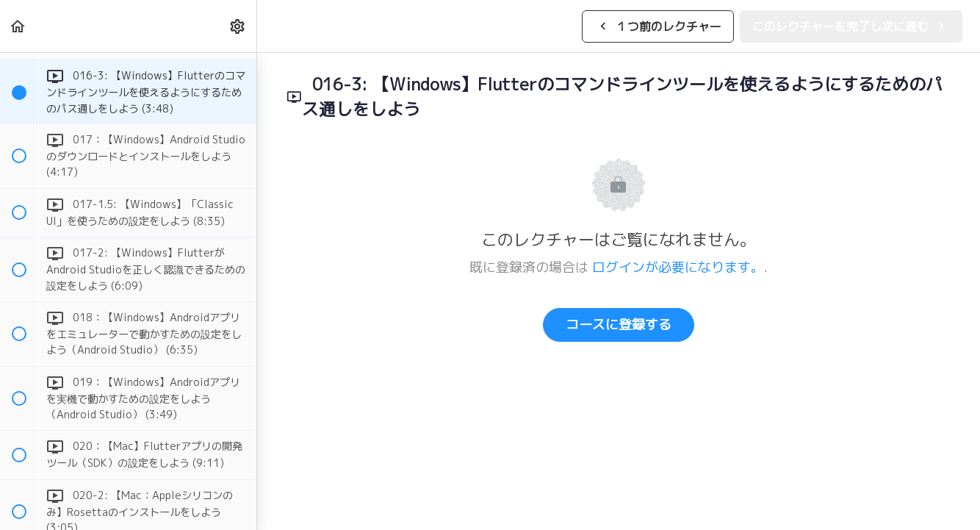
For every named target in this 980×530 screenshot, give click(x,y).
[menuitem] (238, 26)
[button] (18, 26)
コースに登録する (619, 325)
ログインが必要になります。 (678, 267)
